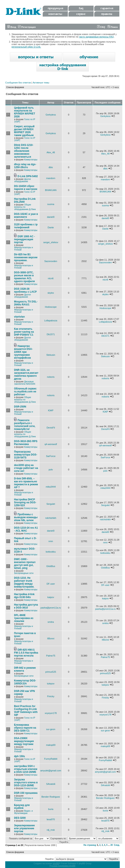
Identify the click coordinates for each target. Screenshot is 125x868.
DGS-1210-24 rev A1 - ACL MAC (26, 529)
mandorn (51, 178)
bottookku (51, 552)
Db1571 (51, 334)
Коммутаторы (31, 160)
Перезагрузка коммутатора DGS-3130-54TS (26, 455)
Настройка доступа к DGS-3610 (26, 606)
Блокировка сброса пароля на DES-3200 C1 (25, 728)
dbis (51, 167)
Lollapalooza (51, 320)
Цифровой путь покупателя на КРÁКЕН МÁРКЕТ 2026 (25, 112)
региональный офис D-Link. (26, 47)
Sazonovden (51, 261)
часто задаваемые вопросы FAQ (96, 37)
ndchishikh (51, 518)
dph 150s (19, 756)
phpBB (56, 863)
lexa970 (51, 819)
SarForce (51, 456)
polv (51, 470)
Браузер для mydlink (22, 807)
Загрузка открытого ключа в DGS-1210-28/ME (26, 782)
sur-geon (51, 729)
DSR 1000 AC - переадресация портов (24, 239)
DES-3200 (20, 818)
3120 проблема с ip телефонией (26, 226)
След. (117, 845)
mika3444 (51, 487)
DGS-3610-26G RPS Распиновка (26, 443)
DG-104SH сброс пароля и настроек (26, 188)
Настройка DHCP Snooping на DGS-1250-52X (25, 502)
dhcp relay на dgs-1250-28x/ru (25, 166)
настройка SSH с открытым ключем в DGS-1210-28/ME (26, 769)
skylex (51, 293)
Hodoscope (51, 307)
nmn (51, 541)
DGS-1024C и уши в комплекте (26, 215)
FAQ (101, 27)
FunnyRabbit (51, 759)
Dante (51, 227)
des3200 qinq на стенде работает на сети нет (26, 468)
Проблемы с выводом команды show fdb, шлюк (26, 517)
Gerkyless (51, 115)
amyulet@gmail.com (51, 771)
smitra (51, 622)
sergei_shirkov (51, 242)
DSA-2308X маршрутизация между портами (24, 741)
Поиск (113, 27)
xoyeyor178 (51, 713)
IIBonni (51, 638)
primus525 (51, 672)
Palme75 (51, 656)
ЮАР (51, 410)
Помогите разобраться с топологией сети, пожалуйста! (25, 425)
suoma (51, 204)
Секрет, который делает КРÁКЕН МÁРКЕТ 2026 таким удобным (24, 131)
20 (111, 845)
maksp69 (51, 745)
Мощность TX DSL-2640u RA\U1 (26, 303)
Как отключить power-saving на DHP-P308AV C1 (24, 332)
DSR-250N (20, 407)
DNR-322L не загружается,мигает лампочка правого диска (26, 374)
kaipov (51, 597)
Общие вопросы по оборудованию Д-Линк (25, 207)
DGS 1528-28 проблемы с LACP (25, 290)
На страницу (90, 845)
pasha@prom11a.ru (51, 608)
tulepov (51, 684)
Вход (12, 27)
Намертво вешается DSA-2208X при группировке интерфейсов (23, 352)
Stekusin (51, 355)
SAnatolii (51, 784)
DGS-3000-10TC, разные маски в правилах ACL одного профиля (24, 277)
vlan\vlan (19, 317)
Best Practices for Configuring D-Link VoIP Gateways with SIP (26, 711)
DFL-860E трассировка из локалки (24, 618)
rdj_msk (51, 830)
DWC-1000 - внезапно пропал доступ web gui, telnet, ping (25, 564)
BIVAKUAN (51, 190)
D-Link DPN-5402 (28, 176)
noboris (51, 377)
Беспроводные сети (24, 573)
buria (51, 809)
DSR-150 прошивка (26, 793)
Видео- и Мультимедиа (23, 812)
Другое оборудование (23, 180)
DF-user (51, 584)
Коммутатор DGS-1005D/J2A (25, 682)
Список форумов (15, 87)
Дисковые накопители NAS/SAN (25, 383)
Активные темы (41, 83)
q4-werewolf (51, 444)
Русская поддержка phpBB (62, 866)
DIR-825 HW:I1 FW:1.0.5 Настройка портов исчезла (26, 653)
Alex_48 (51, 152)
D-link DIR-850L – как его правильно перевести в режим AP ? (26, 483)
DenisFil (51, 428)
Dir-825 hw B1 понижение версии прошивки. (26, 257)
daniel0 (51, 217)
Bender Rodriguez (51, 797)
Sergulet (51, 504)
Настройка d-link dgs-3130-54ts (24, 596)
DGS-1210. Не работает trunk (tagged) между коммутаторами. (24, 582)
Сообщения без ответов (18, 83)
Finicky (51, 696)
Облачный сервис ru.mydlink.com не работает (25, 392)
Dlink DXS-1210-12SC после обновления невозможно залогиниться (24, 151)
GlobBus (51, 566)
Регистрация (27, 27)
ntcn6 (51, 278)
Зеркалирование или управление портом (24, 828)
